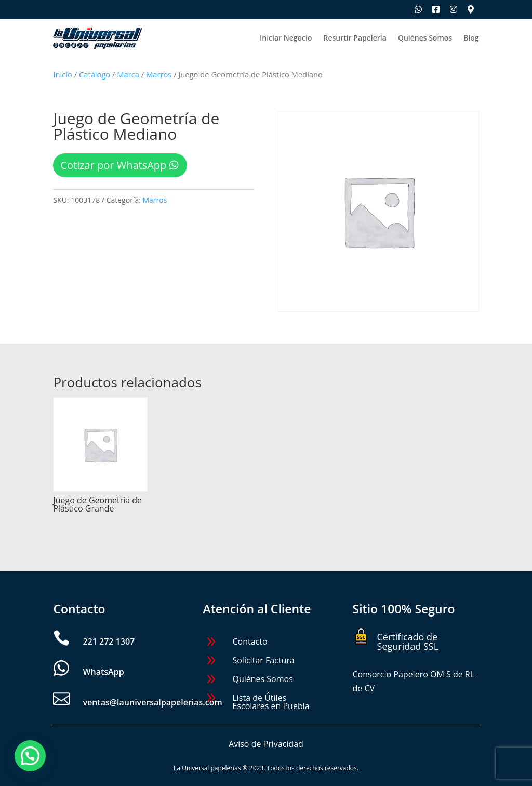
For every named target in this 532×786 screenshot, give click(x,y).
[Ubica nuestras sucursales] (471, 9)
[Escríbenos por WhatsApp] (418, 9)
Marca (128, 74)
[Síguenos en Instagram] (454, 9)
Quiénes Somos (425, 38)
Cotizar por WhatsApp (113, 165)
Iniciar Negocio (286, 38)
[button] (30, 756)
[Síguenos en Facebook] (436, 9)
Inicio (62, 74)
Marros (159, 74)
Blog (471, 38)
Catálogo (95, 74)
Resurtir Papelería (355, 38)
